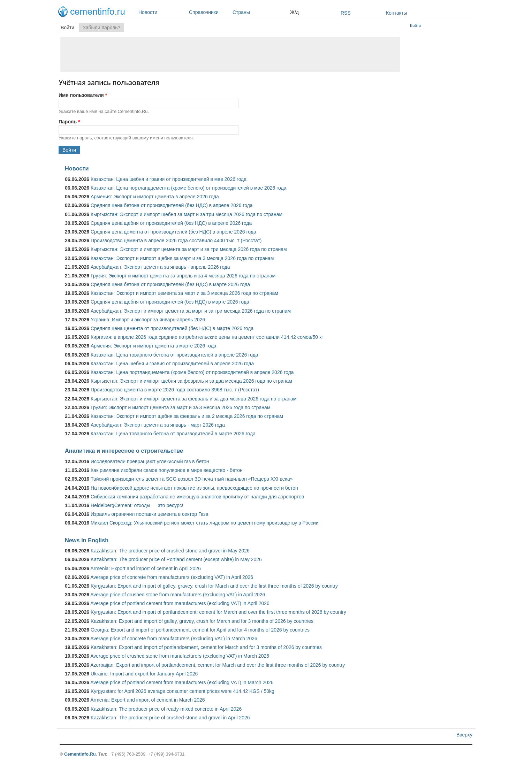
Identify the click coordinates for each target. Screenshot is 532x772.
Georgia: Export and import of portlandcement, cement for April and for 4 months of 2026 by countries (200, 630)
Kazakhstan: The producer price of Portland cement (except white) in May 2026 (176, 559)
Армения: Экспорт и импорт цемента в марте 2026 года (153, 346)
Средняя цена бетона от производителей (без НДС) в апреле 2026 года (172, 205)
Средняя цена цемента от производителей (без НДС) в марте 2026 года (172, 328)
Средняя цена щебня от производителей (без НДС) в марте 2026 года (170, 302)
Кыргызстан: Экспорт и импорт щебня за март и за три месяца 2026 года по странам (187, 214)
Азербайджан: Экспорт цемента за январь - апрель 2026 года (160, 267)
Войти (69, 28)
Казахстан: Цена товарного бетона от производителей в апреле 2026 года (174, 355)
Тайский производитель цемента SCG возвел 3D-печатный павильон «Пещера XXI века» (192, 479)
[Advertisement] (230, 54)
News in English (87, 540)
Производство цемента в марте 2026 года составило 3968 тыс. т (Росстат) (175, 390)
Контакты (396, 13)
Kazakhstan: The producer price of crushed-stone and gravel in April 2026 (170, 718)
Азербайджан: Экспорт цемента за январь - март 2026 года (158, 425)
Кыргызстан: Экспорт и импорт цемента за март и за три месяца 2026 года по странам (189, 249)
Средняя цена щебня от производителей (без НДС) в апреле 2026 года (171, 223)
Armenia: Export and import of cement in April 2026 (146, 568)
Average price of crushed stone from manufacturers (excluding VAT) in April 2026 (178, 595)
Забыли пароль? (101, 28)
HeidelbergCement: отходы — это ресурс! (137, 505)
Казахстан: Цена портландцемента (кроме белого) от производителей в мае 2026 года (188, 188)
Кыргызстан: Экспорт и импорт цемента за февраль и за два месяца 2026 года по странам (193, 399)
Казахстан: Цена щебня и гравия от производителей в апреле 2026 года (172, 364)
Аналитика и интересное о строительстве (124, 451)
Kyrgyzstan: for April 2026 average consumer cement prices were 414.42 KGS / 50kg (183, 691)
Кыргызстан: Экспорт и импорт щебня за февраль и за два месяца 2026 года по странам (191, 381)
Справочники (209, 12)
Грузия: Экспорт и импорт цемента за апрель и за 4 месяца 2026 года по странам (183, 276)
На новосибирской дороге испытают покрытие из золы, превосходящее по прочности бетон (194, 488)
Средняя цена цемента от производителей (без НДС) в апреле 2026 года (173, 232)
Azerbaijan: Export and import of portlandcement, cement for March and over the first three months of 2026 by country (218, 665)
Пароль (69, 122)
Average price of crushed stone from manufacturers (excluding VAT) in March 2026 (180, 656)
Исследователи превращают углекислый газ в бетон (150, 461)
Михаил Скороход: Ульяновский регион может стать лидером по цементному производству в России (205, 523)
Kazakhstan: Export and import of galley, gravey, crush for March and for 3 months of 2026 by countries (202, 621)
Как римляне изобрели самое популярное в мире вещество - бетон (167, 470)
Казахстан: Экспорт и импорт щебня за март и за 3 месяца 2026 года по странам (182, 258)
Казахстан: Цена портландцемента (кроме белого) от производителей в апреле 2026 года (192, 372)
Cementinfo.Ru (80, 754)
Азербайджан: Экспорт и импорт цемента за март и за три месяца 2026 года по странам (191, 311)
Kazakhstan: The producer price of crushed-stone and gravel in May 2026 (170, 551)
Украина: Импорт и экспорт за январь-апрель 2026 (148, 320)
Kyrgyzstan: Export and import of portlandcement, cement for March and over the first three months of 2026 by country (218, 612)
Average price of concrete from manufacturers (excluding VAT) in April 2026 (172, 577)
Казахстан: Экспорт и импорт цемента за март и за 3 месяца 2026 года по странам (184, 293)
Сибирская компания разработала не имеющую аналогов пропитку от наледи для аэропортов (197, 497)
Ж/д (294, 12)
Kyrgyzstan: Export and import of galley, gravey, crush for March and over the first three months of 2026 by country (214, 586)
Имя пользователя (83, 95)
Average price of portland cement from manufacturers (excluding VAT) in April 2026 (180, 603)
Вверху (464, 735)
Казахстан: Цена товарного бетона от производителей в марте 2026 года (173, 434)
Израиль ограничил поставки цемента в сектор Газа (150, 514)
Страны (260, 12)
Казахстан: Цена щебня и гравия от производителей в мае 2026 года (169, 179)
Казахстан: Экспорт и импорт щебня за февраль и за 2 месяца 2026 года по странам (187, 416)
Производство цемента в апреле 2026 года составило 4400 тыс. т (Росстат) (176, 240)
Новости (162, 12)
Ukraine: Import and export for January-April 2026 (144, 674)
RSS (346, 13)
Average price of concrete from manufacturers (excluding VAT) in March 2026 (174, 639)
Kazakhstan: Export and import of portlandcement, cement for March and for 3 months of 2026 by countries (206, 647)
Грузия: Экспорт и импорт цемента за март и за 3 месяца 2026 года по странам (181, 407)
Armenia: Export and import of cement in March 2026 (147, 700)
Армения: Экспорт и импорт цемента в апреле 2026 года (155, 197)
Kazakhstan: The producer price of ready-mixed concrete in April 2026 (166, 709)
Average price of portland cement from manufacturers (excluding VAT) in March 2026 (182, 682)
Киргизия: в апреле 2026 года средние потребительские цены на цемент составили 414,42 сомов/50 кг (207, 337)
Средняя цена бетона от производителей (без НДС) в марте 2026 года (170, 284)
